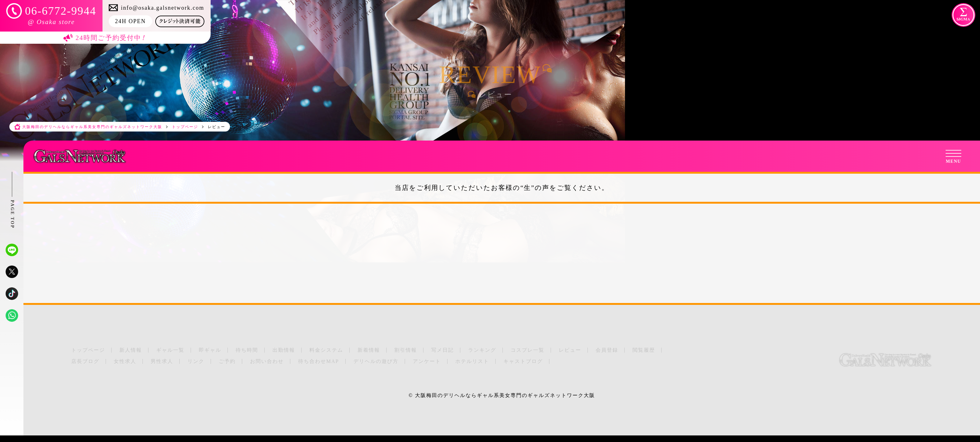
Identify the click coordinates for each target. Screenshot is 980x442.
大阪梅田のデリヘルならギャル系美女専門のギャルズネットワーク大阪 (505, 395)
